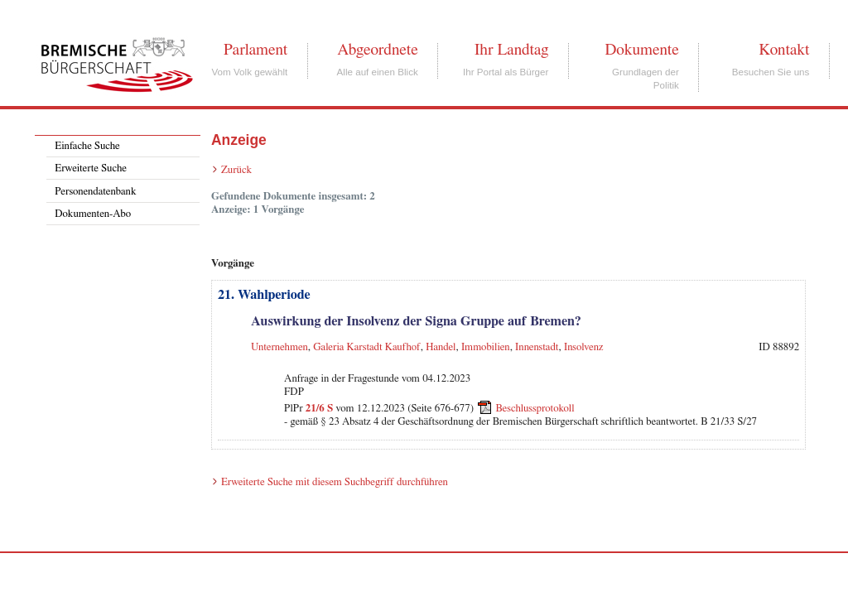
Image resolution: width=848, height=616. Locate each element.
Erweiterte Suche (91, 168)
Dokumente (641, 50)
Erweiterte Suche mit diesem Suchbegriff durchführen (335, 482)
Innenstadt (537, 347)
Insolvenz (583, 347)
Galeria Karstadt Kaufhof (367, 347)
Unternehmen (279, 347)
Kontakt (784, 50)
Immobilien (486, 347)
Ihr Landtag (511, 50)
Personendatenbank (95, 192)
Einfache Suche (87, 146)
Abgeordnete (378, 50)
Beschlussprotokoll (535, 409)
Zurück (236, 170)
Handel (441, 347)
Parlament (255, 50)
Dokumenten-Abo (93, 214)
